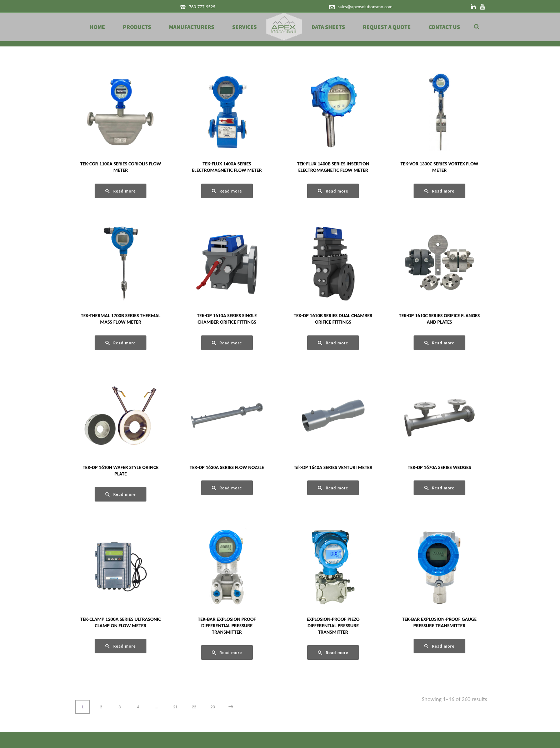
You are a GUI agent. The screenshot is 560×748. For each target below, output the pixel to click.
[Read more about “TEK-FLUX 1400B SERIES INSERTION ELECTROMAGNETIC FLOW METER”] (333, 191)
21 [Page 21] (175, 707)
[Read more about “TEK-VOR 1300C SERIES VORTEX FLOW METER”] (439, 191)
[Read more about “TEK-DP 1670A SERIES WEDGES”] (439, 488)
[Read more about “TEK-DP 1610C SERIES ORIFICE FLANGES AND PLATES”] (439, 343)
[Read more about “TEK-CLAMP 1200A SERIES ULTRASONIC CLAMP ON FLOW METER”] (121, 646)
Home (97, 27)
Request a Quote (387, 27)
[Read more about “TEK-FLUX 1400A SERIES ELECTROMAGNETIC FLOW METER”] (227, 191)
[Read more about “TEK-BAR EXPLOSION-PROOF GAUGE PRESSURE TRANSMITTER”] (439, 646)
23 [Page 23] (212, 707)
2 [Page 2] (101, 707)
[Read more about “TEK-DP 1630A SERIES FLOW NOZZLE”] (227, 488)
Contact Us (444, 27)
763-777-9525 (202, 7)
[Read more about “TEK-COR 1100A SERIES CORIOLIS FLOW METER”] (121, 191)
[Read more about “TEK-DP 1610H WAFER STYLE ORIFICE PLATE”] (121, 494)
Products (137, 27)
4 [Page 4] (138, 707)
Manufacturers (192, 27)
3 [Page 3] (120, 707)
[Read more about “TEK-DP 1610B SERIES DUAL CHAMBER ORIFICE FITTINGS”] (333, 343)
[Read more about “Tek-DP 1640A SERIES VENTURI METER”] (333, 488)
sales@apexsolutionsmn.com (365, 7)
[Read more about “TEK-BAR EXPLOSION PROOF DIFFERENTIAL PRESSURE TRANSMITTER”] (227, 652)
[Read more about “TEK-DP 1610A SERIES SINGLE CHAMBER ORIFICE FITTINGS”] (227, 343)
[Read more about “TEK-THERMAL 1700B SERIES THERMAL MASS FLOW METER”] (121, 343)
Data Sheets (328, 27)
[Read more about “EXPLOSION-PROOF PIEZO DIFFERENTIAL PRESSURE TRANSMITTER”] (333, 652)
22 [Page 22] (194, 707)
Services (244, 27)
